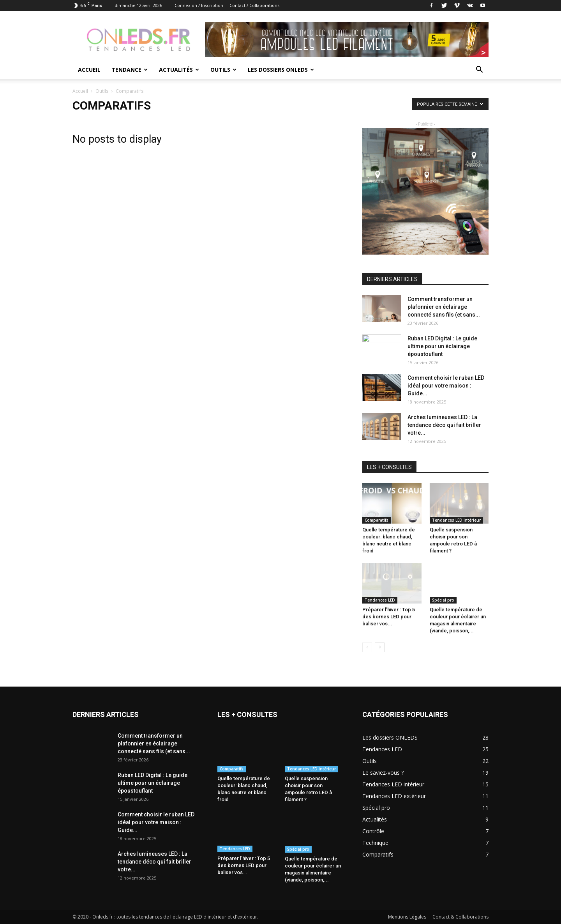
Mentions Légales (407, 917)
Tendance (130, 70)
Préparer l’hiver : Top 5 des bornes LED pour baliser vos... (389, 617)
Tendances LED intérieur (456, 520)
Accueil (89, 70)
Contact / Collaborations (254, 5)
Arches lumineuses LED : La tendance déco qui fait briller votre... (444, 425)
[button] (479, 70)
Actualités (179, 70)
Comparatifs (377, 520)
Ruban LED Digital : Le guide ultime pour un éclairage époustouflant (442, 346)
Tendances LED (380, 600)
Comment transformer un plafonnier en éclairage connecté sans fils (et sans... (444, 307)
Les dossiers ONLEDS (281, 70)
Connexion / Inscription (199, 5)
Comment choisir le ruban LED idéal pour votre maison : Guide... (446, 386)
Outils (223, 70)
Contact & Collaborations (460, 917)
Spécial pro (443, 600)
